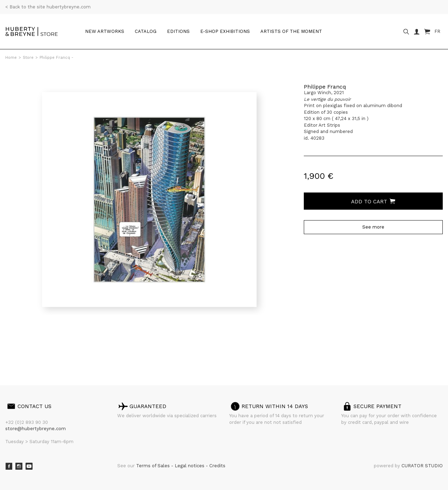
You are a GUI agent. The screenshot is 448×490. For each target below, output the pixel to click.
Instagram (19, 466)
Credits (217, 466)
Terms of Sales (154, 466)
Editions (178, 31)
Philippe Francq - (57, 58)
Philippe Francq (325, 87)
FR (437, 31)
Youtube (29, 466)
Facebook (9, 466)
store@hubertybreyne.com (36, 429)
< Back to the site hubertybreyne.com (48, 7)
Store (28, 58)
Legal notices (190, 466)
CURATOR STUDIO (422, 466)
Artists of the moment (291, 31)
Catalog (146, 31)
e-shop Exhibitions (225, 31)
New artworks (105, 31)
